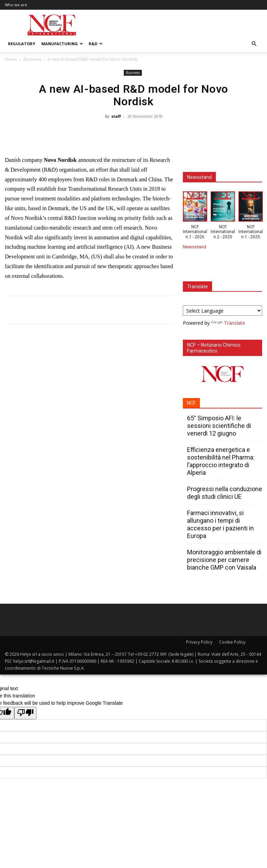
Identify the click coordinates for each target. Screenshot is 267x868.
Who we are (16, 5)
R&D (96, 44)
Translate (228, 323)
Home (11, 59)
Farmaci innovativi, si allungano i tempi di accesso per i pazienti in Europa (220, 524)
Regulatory (22, 44)
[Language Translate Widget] (222, 311)
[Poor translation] (25, 713)
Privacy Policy (199, 642)
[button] (254, 44)
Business (32, 59)
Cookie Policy (232, 642)
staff (116, 116)
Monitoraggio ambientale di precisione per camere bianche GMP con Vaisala (224, 560)
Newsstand (195, 247)
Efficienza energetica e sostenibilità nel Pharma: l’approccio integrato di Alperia (221, 461)
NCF (191, 403)
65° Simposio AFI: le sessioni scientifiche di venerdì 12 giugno (219, 426)
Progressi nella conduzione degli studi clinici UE (225, 493)
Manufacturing (62, 44)
